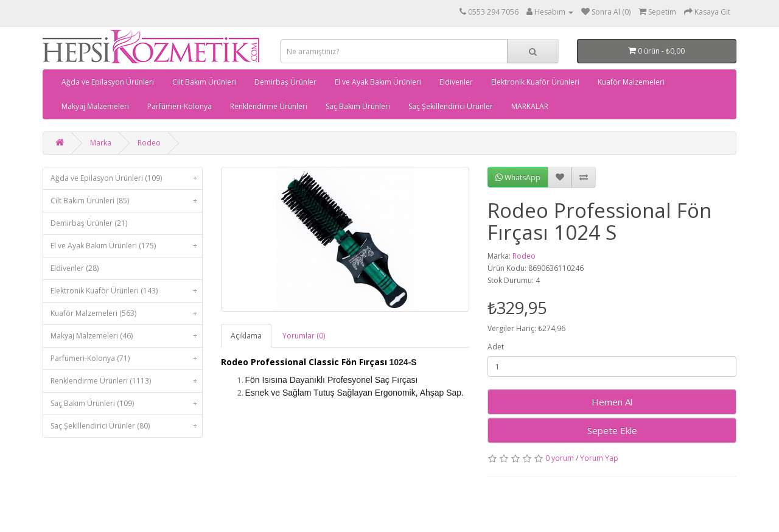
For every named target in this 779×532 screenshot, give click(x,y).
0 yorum (560, 458)
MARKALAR (530, 106)
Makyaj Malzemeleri (95, 106)
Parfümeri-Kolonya (180, 106)
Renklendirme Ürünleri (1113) (126, 381)
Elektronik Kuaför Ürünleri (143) (126, 291)
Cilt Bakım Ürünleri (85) (126, 201)
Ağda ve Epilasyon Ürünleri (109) (126, 178)
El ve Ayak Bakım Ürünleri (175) (126, 246)
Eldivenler (456, 82)
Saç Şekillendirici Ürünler (451, 106)
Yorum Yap (599, 458)
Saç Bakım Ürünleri (358, 106)
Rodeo (149, 143)
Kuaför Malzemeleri (631, 82)
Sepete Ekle (612, 430)
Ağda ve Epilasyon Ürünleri (108, 82)
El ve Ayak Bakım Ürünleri (378, 82)
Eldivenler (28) (75, 268)
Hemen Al (612, 402)
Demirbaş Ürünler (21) (89, 223)
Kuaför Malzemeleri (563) (126, 313)
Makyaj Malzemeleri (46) (126, 336)
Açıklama (246, 336)
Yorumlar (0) (304, 336)
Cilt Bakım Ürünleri (204, 82)
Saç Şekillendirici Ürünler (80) (126, 426)
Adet (496, 347)
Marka (101, 143)
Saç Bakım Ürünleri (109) (126, 404)
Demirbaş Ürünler (285, 82)
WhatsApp (518, 177)
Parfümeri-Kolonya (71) (126, 359)
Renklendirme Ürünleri (269, 106)
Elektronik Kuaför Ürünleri (535, 82)
